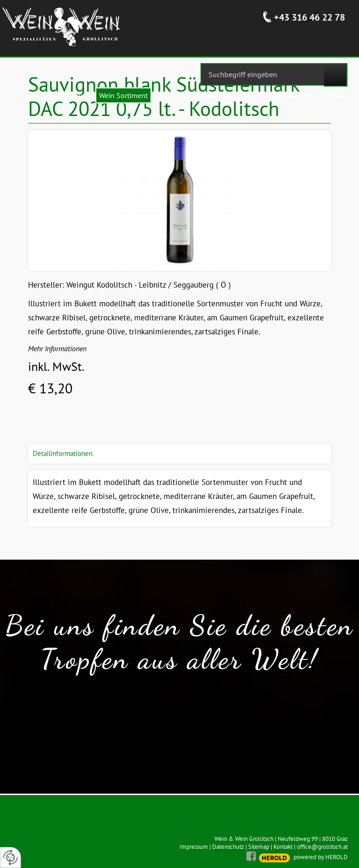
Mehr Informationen (57, 348)
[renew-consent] (11, 857)
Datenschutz (228, 847)
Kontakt (283, 847)
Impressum (194, 847)
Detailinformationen (63, 453)
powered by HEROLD (321, 857)
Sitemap (259, 847)
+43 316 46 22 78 (309, 17)
